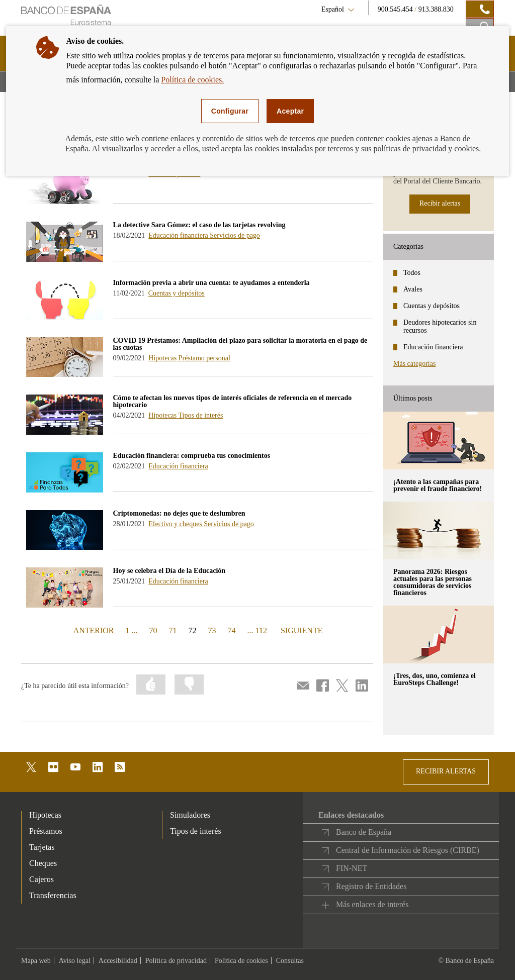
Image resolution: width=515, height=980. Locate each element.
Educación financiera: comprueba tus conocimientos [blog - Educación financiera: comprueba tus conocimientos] (192, 456)
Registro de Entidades (371, 886)
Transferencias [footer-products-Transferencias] (53, 895)
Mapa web (36, 961)
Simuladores (190, 815)
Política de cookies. (192, 80)
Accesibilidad (118, 961)
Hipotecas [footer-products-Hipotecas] (45, 815)
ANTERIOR (93, 630)
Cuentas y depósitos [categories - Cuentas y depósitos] (432, 306)
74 (232, 630)
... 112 (257, 630)
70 (153, 630)
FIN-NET (352, 868)
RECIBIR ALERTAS (446, 771)
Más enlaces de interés (372, 904)
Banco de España (364, 832)
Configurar (230, 111)
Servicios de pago (235, 235)
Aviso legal (75, 961)
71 (173, 630)
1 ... (132, 630)
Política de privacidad (176, 961)
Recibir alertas (440, 203)
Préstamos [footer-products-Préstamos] (46, 831)
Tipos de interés (201, 415)
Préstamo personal (204, 358)
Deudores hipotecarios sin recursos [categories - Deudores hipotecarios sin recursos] (440, 326)
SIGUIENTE (301, 630)
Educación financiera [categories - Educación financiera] (433, 347)
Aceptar (290, 111)
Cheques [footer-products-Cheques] (43, 863)
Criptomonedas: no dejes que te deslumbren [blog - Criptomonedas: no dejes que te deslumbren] (179, 513)
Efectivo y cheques (176, 524)
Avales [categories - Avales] (413, 289)
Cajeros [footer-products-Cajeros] (41, 879)
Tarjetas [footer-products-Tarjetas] (42, 847)
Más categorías (414, 364)
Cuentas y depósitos (177, 293)
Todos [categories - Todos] (412, 273)
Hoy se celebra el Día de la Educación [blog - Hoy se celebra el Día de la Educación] (169, 571)
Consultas (290, 961)
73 (212, 630)
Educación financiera (179, 235)
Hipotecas (163, 358)
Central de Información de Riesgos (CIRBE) (408, 850)
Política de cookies (241, 961)
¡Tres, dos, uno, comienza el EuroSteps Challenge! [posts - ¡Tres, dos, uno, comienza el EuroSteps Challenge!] (435, 679)
